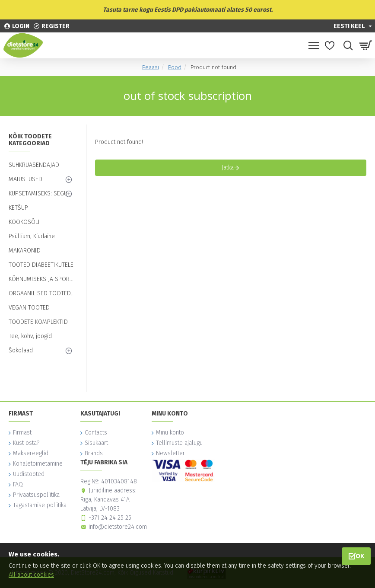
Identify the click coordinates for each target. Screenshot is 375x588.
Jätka (228, 168)
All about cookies (31, 575)
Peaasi (151, 67)
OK (360, 556)
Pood (175, 67)
